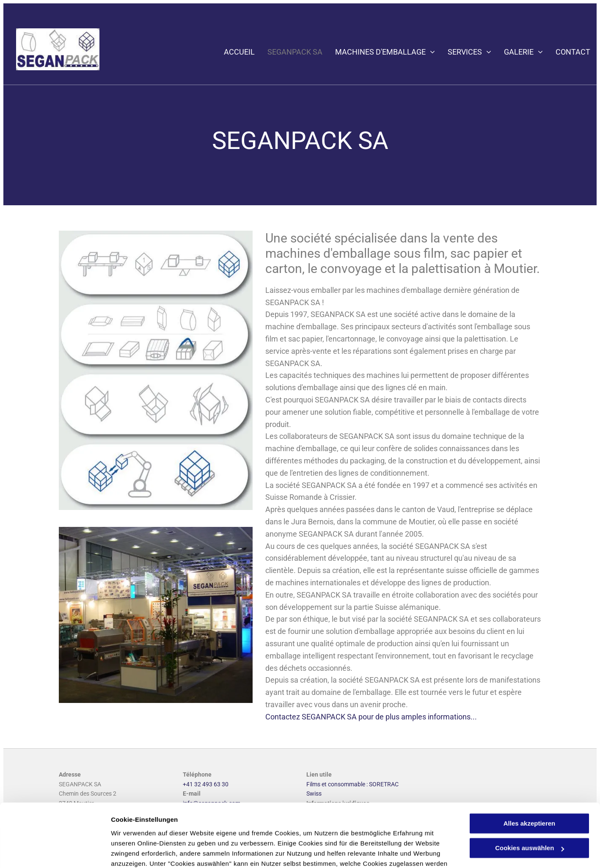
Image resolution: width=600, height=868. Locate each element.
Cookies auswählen (141, 851)
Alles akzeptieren (530, 767)
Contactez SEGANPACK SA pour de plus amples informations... (371, 717)
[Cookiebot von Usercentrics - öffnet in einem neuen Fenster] (55, 851)
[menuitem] (233, 52)
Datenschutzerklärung (208, 828)
